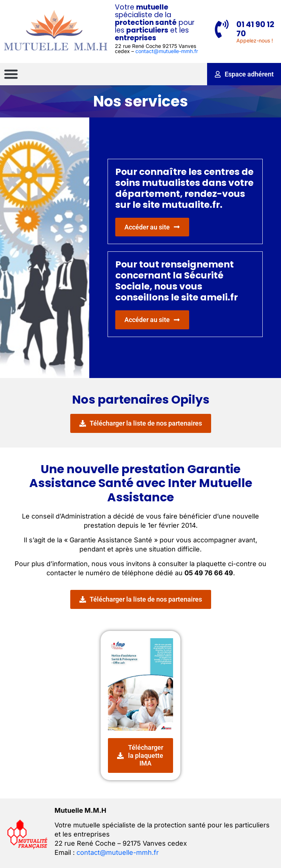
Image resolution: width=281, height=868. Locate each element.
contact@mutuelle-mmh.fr (167, 51)
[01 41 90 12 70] (222, 29)
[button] (11, 74)
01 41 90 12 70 (255, 29)
